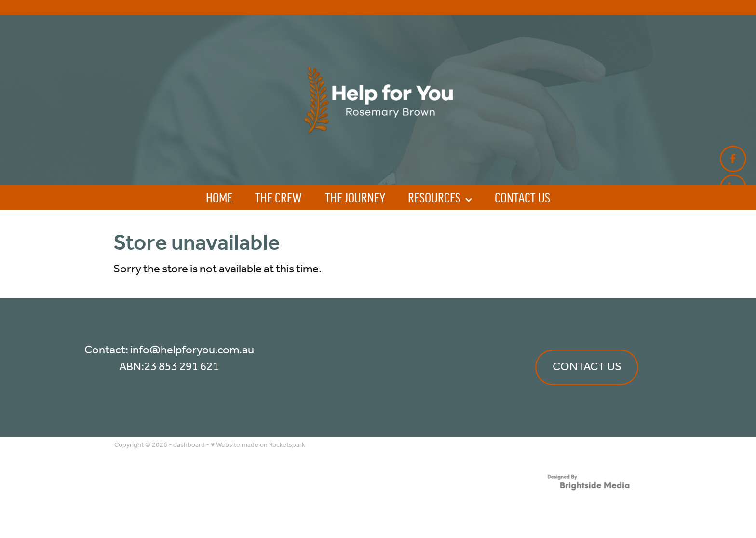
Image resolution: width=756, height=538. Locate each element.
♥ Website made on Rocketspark (258, 445)
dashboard (189, 445)
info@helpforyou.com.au (192, 350)
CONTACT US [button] (587, 367)
